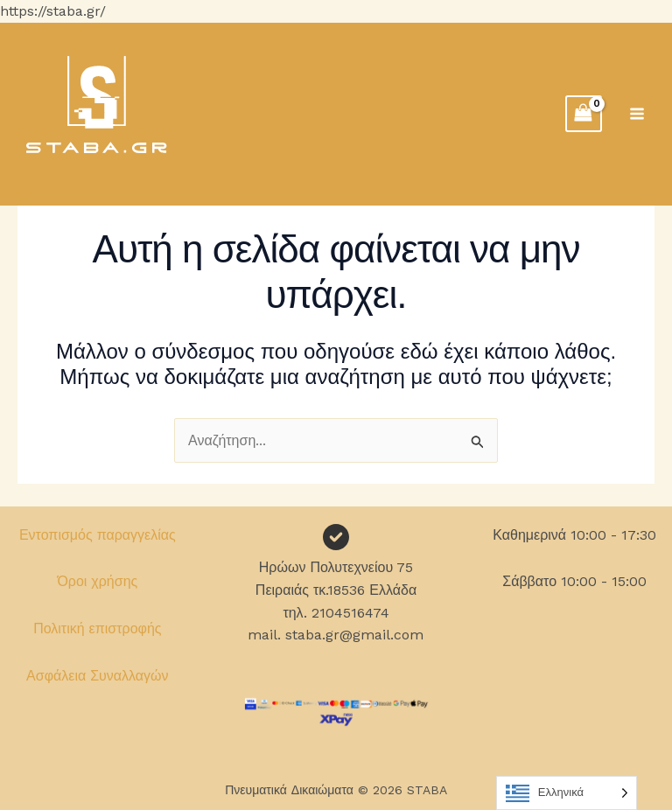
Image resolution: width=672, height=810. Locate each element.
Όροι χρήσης (97, 581)
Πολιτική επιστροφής (97, 628)
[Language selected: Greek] (567, 793)
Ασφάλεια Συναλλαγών (98, 676)
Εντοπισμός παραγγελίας (98, 535)
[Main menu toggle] (637, 114)
